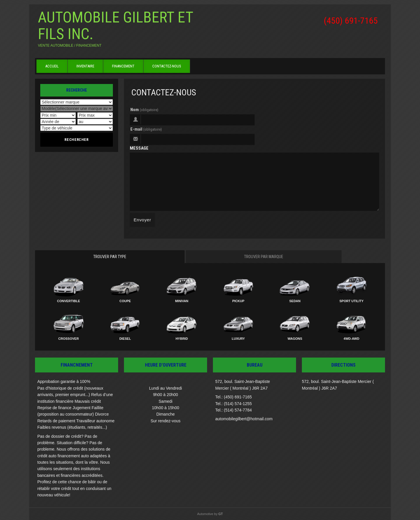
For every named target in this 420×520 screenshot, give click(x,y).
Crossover (69, 339)
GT (221, 514)
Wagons (295, 339)
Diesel (125, 339)
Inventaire (85, 66)
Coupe (125, 301)
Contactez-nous (167, 66)
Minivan (182, 301)
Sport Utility (352, 301)
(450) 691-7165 (351, 21)
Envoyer (142, 220)
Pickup (238, 301)
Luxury (238, 339)
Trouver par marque (264, 257)
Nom (144, 110)
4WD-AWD (351, 339)
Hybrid (182, 339)
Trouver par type (110, 257)
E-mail (146, 129)
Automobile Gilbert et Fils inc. (116, 26)
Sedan (295, 301)
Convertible (69, 301)
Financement (123, 66)
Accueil (52, 66)
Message (139, 148)
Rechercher (76, 140)
